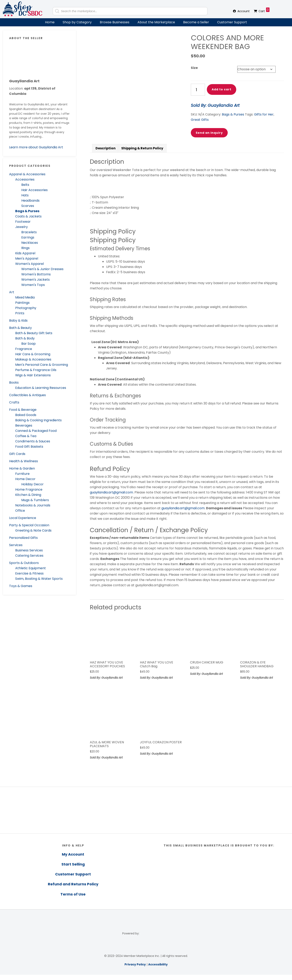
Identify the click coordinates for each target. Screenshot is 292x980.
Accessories (25, 179)
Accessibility (158, 970)
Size (194, 68)
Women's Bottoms (36, 274)
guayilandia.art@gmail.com (111, 497)
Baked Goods (26, 415)
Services (16, 545)
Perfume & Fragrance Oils (36, 370)
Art (12, 292)
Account (244, 11)
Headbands (30, 201)
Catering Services (29, 556)
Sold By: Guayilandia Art (215, 105)
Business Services (29, 550)
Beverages (24, 425)
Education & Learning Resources (41, 388)
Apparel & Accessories (27, 174)
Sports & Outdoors (24, 563)
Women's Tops (33, 285)
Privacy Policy (135, 970)
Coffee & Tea (26, 436)
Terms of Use (73, 899)
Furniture (22, 474)
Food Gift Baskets (29, 447)
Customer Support (232, 22)
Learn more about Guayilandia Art (36, 147)
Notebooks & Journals (33, 505)
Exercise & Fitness (29, 573)
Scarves (28, 206)
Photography (26, 308)
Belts (25, 185)
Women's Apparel (30, 264)
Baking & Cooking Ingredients (38, 420)
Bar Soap (28, 344)
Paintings (22, 303)
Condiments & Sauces (33, 441)
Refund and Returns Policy (73, 889)
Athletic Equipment (31, 568)
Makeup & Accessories (33, 359)
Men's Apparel (27, 258)
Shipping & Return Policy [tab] (142, 154)
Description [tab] (106, 154)
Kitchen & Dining (28, 495)
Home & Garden (22, 468)
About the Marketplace (156, 22)
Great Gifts (200, 120)
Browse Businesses (115, 22)
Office (20, 511)
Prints (20, 313)
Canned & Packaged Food (36, 431)
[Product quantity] (198, 90)
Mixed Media (25, 297)
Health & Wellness (24, 461)
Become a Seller (196, 22)
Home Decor (25, 479)
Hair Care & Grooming (33, 354)
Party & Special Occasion (29, 525)
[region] (146, 815)
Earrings (28, 237)
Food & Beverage (23, 410)
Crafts (14, 402)
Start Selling (73, 869)
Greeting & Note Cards (33, 530)
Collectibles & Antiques (27, 395)
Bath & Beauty (20, 328)
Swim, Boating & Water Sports (39, 579)
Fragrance (24, 349)
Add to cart (222, 89)
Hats (25, 195)
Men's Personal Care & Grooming (42, 365)
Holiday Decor (32, 484)
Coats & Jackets (28, 216)
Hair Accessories (34, 190)
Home (50, 22)
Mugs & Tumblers (35, 500)
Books (14, 382)
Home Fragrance (29, 489)
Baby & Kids (18, 320)
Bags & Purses (27, 211)
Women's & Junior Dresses (42, 269)
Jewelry (21, 227)
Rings (25, 248)
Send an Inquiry (209, 133)
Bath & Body (25, 338)
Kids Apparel (25, 253)
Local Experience (23, 518)
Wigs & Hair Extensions (33, 375)
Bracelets (29, 232)
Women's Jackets (35, 280)
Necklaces (30, 243)
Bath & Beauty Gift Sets (34, 333)
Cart (264, 10)
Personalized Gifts (23, 538)
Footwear (23, 222)
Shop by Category (77, 22)
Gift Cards (17, 454)
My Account (73, 860)
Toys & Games (21, 586)
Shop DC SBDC (22, 9)
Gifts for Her (264, 114)
